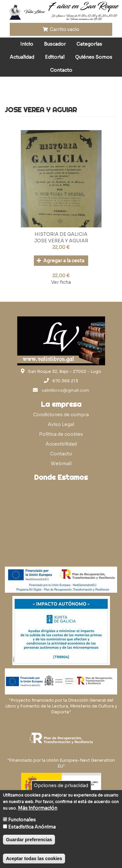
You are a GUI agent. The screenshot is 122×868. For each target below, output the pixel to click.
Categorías (89, 44)
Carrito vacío (61, 29)
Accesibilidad (61, 444)
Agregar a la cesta (61, 261)
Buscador (55, 44)
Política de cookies (61, 434)
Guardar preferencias (29, 840)
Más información (38, 808)
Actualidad (22, 57)
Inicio (27, 44)
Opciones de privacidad (61, 785)
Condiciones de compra (61, 415)
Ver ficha (61, 282)
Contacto (61, 70)
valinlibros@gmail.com (65, 390)
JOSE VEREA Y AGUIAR (61, 241)
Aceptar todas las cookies (34, 859)
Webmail (61, 464)
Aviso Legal (61, 424)
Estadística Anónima (32, 827)
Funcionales (22, 820)
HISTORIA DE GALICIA (61, 234)
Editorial (55, 57)
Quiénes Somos (94, 57)
